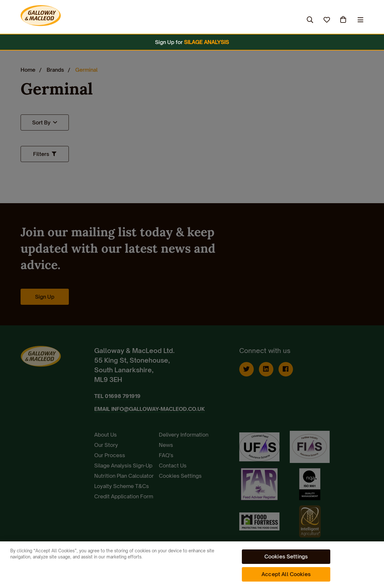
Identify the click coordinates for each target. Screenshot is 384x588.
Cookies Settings (286, 556)
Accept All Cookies (286, 574)
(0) (344, 20)
